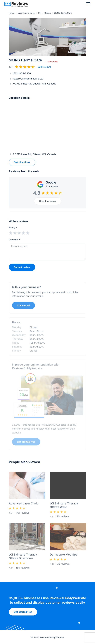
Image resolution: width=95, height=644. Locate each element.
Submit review (22, 267)
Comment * (14, 240)
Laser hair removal (26, 13)
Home (12, 13)
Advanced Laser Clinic (24, 504)
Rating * (13, 227)
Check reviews (48, 201)
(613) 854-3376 (22, 73)
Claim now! (23, 306)
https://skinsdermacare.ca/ (28, 79)
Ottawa (48, 13)
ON (40, 13)
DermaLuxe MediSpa (64, 556)
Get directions (22, 162)
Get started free (23, 613)
